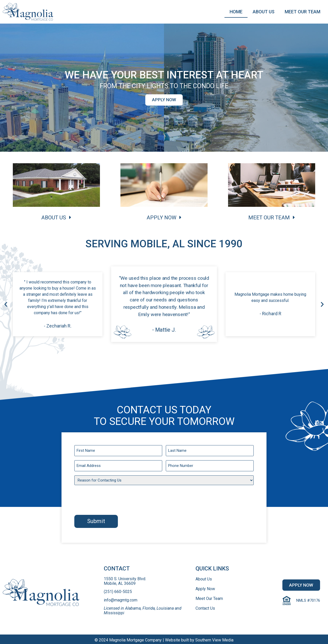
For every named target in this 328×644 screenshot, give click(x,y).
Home (236, 12)
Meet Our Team (303, 12)
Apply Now (205, 587)
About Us (264, 12)
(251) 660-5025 (118, 590)
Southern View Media (214, 638)
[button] (164, 100)
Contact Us (205, 606)
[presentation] (113, 498)
